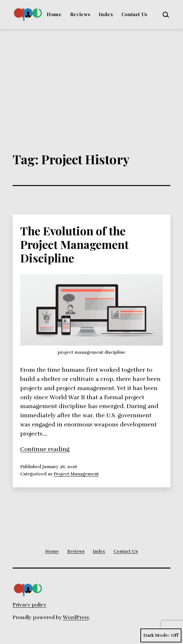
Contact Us (135, 14)
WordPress (76, 617)
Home (54, 14)
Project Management (76, 474)
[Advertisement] (91, 76)
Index (106, 14)
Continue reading (45, 449)
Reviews (80, 14)
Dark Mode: (161, 635)
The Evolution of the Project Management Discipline (74, 244)
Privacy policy (30, 605)
